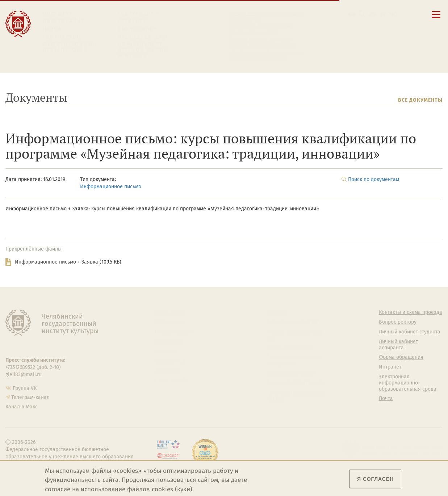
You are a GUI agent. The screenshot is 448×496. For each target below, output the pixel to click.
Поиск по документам (374, 179)
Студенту (132, 21)
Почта (386, 399)
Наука (52, 29)
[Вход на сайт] (393, 14)
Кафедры (166, 352)
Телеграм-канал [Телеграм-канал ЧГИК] (30, 397)
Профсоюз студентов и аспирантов (294, 360)
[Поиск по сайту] (362, 14)
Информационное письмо (111, 187)
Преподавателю (143, 37)
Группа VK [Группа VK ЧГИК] (25, 388)
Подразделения (173, 332)
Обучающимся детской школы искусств (143, 50)
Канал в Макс (22, 407)
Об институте (170, 312)
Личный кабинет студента (260, 39)
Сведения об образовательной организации (266, 16)
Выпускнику (137, 29)
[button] (352, 14)
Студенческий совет (291, 373)
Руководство (170, 322)
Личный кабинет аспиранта (262, 46)
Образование (64, 21)
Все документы (420, 100)
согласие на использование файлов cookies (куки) (119, 489)
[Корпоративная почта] (372, 14)
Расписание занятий (254, 32)
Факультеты (169, 342)
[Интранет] (383, 14)
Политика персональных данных (296, 396)
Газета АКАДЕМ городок (295, 383)
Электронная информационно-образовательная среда (266, 55)
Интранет (390, 367)
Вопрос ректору (398, 322)
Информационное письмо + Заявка (56, 262)
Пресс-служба (171, 381)
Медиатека (168, 371)
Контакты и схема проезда (261, 25)
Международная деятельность (69, 48)
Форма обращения (401, 357)
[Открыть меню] (436, 19)
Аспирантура (170, 361)
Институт (58, 14)
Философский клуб (290, 348)
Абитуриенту (138, 14)
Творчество (62, 37)
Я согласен (375, 479)
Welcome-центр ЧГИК (292, 322)
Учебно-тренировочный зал (296, 335)
